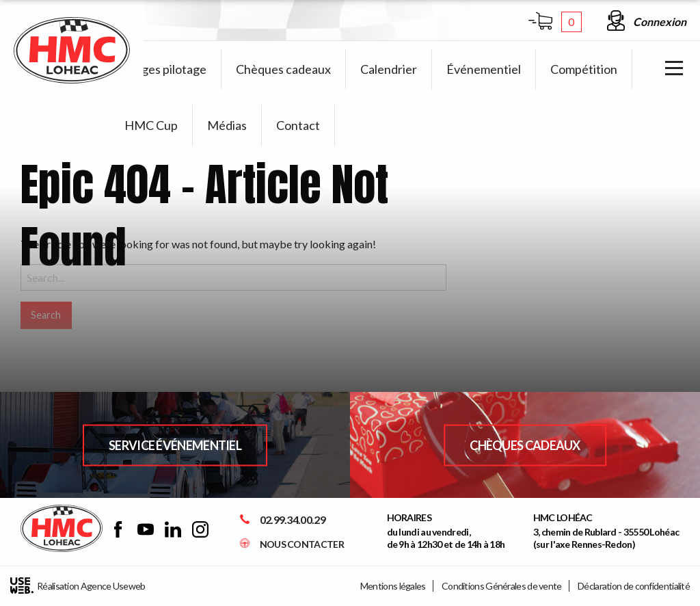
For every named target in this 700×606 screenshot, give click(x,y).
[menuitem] (166, 69)
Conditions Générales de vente (502, 586)
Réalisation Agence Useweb (78, 585)
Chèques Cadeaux (525, 445)
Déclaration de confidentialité (634, 586)
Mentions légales (393, 586)
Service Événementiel (175, 445)
